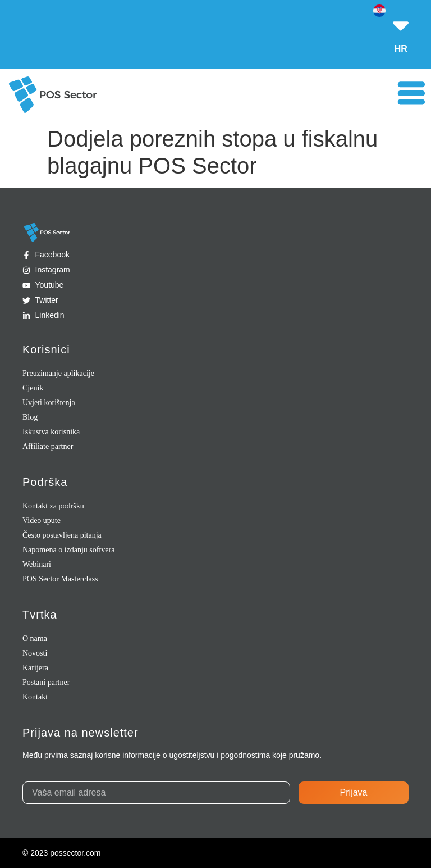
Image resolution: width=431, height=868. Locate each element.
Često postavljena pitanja (62, 535)
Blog (30, 417)
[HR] (401, 20)
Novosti (35, 653)
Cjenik (33, 388)
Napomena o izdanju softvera (68, 550)
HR (401, 49)
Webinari (37, 564)
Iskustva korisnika (51, 432)
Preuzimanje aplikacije (58, 373)
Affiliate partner (48, 446)
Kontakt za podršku (53, 506)
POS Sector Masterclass (60, 579)
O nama (35, 638)
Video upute (42, 521)
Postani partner (46, 682)
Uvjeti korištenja (49, 403)
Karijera (35, 668)
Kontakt (35, 697)
